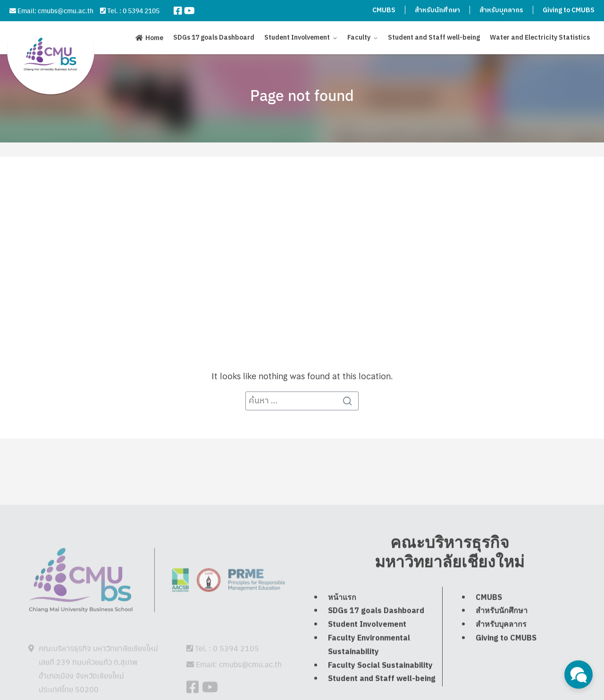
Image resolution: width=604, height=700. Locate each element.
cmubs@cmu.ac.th (66, 10)
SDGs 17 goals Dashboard (214, 37)
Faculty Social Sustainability (380, 690)
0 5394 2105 (141, 10)
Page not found (302, 95)
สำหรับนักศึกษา (437, 10)
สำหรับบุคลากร (501, 10)
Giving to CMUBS (569, 10)
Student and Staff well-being (434, 37)
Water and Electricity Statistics (540, 37)
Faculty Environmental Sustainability (369, 669)
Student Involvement (297, 37)
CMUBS (384, 10)
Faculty (359, 37)
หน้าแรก (342, 622)
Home (154, 38)
